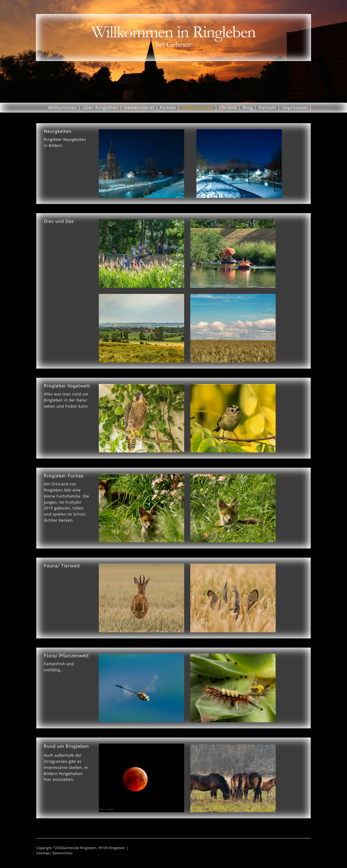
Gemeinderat (139, 107)
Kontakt (268, 107)
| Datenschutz (61, 853)
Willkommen (63, 107)
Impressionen (198, 107)
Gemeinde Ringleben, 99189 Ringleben (95, 848)
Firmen (168, 107)
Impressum (295, 107)
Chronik (228, 107)
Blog (248, 107)
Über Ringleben (100, 107)
